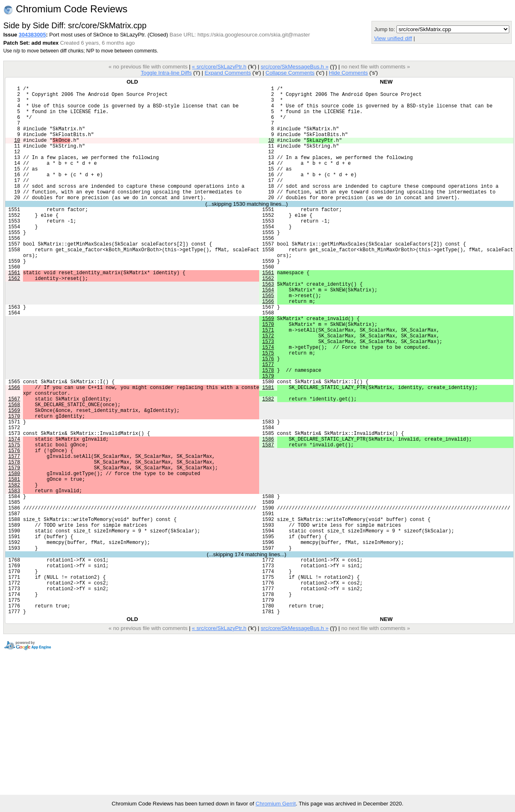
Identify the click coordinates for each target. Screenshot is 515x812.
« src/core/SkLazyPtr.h (219, 67)
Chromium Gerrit (276, 804)
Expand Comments (228, 73)
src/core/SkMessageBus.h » (295, 67)
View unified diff (393, 38)
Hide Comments (348, 73)
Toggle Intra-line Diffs (166, 73)
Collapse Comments (290, 73)
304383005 (32, 35)
